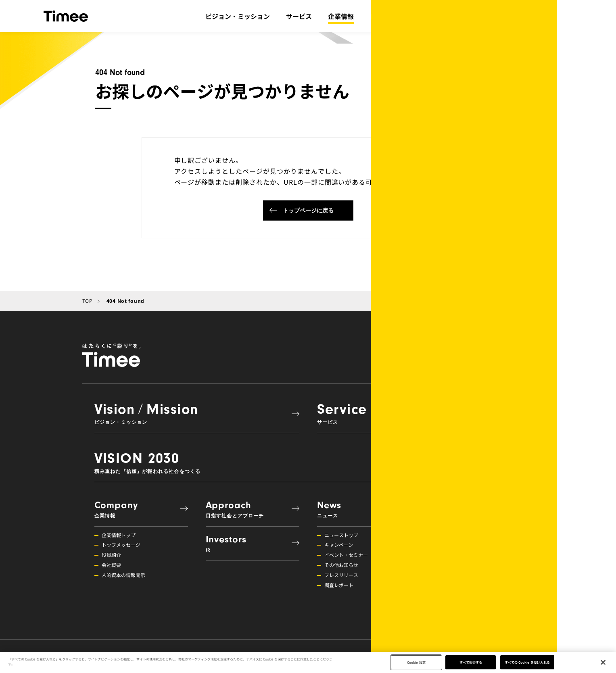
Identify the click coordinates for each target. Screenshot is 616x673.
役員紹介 (111, 555)
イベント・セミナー (346, 555)
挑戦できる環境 (453, 545)
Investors (248, 543)
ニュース (508, 16)
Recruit (471, 509)
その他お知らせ (341, 565)
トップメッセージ (121, 545)
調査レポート (339, 585)
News (360, 509)
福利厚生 (445, 565)
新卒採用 (445, 595)
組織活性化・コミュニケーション (472, 555)
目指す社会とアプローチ (405, 16)
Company (137, 509)
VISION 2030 (304, 462)
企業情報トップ (119, 535)
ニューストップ (341, 535)
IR (460, 16)
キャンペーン (339, 545)
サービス (299, 16)
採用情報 (545, 16)
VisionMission (193, 413)
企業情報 (341, 16)
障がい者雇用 (450, 605)
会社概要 (111, 565)
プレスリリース (341, 575)
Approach (248, 509)
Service (416, 413)
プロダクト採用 (453, 585)
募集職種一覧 (450, 615)
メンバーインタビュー (460, 575)
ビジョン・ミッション (238, 16)
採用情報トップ (453, 535)
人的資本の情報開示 (123, 575)
